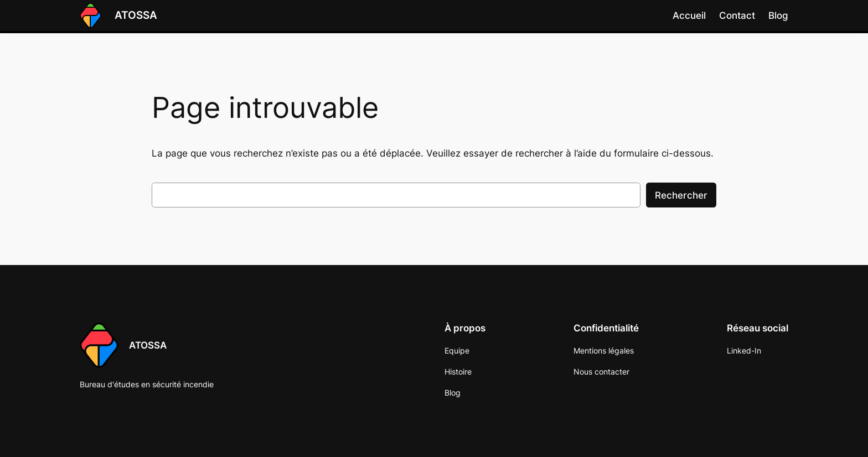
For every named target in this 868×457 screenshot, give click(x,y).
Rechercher (681, 195)
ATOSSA (136, 15)
